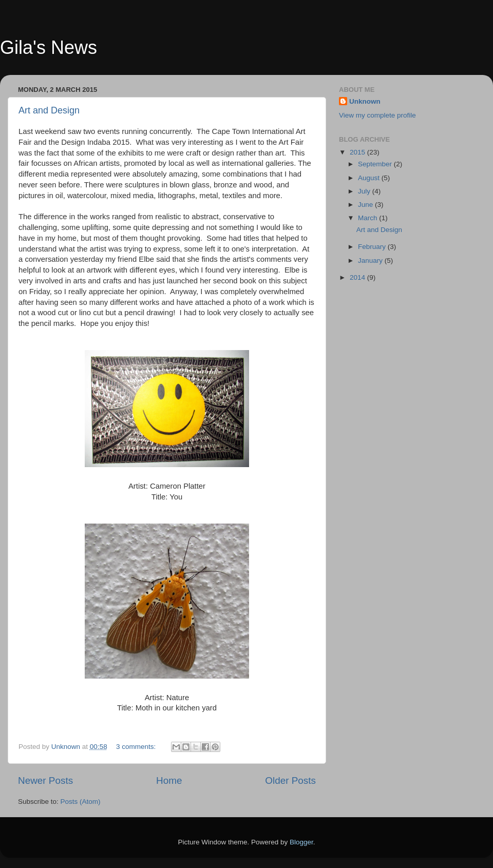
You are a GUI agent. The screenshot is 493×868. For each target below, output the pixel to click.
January (371, 261)
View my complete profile (377, 115)
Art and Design (49, 110)
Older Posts (290, 780)
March (368, 218)
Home (169, 780)
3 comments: (137, 747)
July (365, 191)
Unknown (365, 101)
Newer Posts (45, 780)
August (370, 178)
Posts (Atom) (81, 802)
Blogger (301, 842)
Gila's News (49, 47)
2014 (358, 277)
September (376, 164)
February (373, 247)
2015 (358, 152)
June (366, 205)
